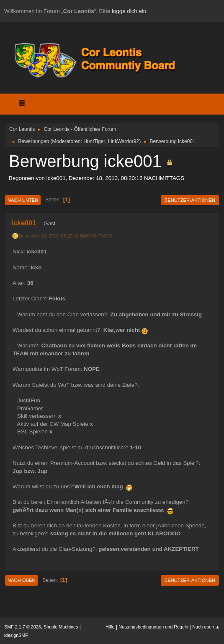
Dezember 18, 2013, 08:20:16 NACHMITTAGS (66, 236)
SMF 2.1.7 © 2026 (23, 627)
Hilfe (110, 627)
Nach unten (23, 200)
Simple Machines (61, 627)
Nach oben (22, 580)
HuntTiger (94, 141)
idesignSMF (16, 635)
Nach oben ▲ (206, 627)
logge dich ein (129, 11)
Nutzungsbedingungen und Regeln (153, 627)
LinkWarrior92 (124, 141)
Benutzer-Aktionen (190, 200)
